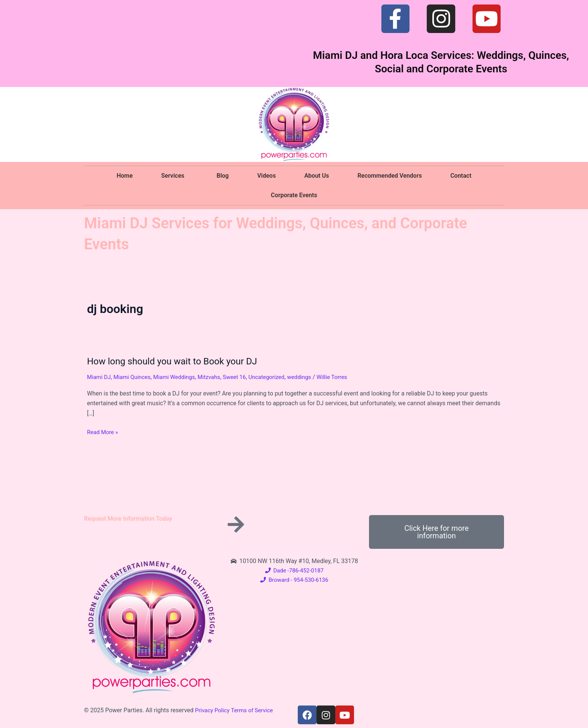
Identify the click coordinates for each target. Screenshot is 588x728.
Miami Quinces (135, 377)
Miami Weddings (180, 377)
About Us (316, 176)
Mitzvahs (217, 377)
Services (175, 176)
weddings (313, 377)
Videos (266, 176)
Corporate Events (294, 195)
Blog (222, 176)
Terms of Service (256, 710)
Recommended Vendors (390, 176)
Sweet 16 (244, 377)
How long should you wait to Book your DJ (178, 361)
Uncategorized (278, 377)
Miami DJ (100, 377)
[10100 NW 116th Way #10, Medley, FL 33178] (436, 613)
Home (125, 176)
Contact (461, 176)
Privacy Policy (214, 710)
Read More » (103, 432)
